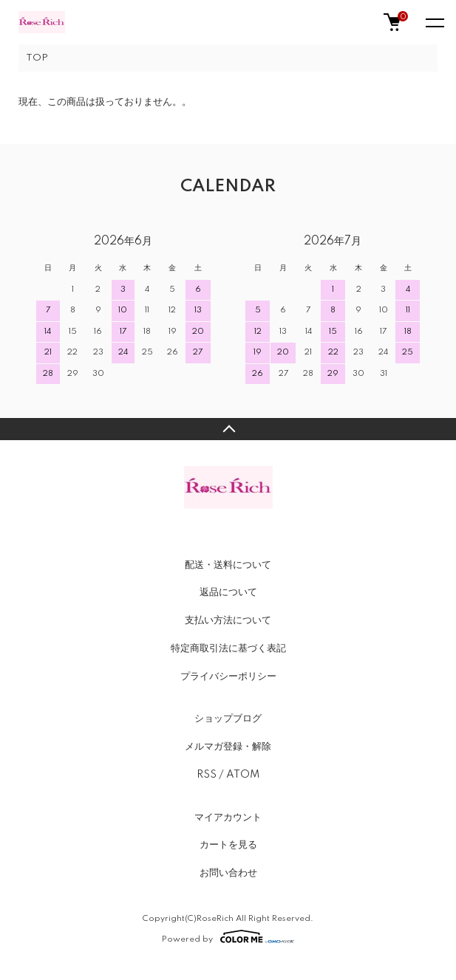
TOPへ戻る (228, 429)
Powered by (228, 936)
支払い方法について (228, 620)
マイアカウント (228, 818)
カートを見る (228, 845)
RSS (207, 775)
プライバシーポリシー (228, 676)
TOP (37, 58)
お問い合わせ (228, 873)
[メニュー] (434, 22)
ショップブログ (228, 719)
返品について (228, 592)
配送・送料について (228, 565)
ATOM (243, 775)
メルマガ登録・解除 (228, 747)
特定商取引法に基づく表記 (228, 648)
